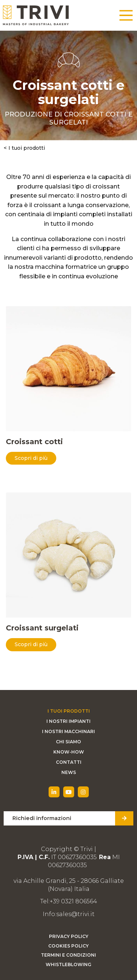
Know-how (69, 752)
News (69, 772)
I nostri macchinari (68, 731)
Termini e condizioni (68, 955)
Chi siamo (68, 742)
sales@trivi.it (75, 914)
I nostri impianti (68, 721)
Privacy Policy (69, 936)
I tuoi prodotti (27, 148)
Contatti (69, 762)
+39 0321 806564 (73, 901)
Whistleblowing (68, 964)
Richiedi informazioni (42, 818)
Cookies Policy (68, 946)
